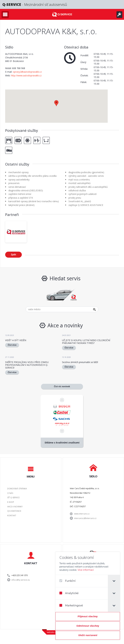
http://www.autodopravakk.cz (26, 75)
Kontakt (12, 516)
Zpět (13, 254)
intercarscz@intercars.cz (85, 518)
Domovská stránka (17, 489)
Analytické (69, 593)
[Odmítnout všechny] (88, 626)
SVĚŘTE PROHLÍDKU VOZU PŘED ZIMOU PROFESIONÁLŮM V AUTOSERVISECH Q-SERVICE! (27, 365)
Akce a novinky (15, 507)
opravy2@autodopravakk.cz (27, 72)
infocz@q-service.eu (21, 580)
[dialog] (88, 596)
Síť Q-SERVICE (13, 498)
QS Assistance (14, 511)
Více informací (86, 570)
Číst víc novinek (62, 386)
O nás (10, 493)
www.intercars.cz (82, 514)
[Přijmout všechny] (88, 616)
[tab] (114, 581)
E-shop (11, 502)
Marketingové (71, 605)
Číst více (12, 345)
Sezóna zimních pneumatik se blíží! (80, 362)
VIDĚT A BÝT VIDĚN (16, 340)
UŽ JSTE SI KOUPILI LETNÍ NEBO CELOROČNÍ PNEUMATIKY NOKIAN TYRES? (86, 342)
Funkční (67, 581)
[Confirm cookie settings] (88, 635)
